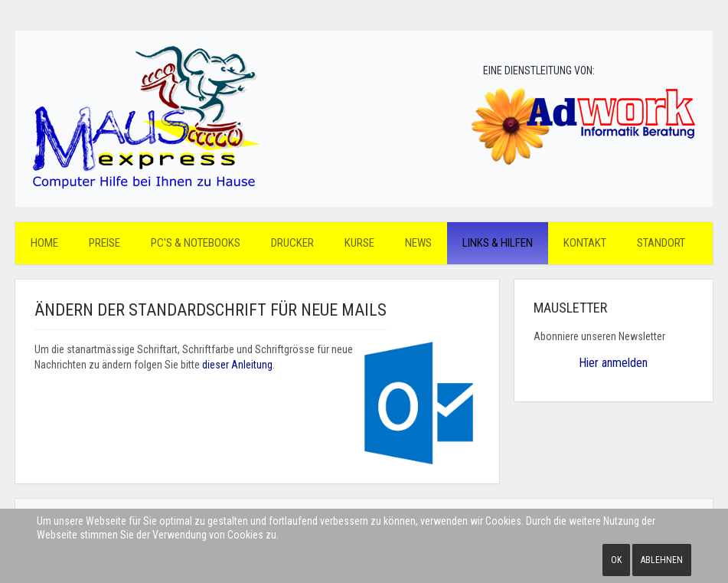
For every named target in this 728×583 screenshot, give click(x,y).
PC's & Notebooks (196, 243)
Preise (104, 243)
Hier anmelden (613, 363)
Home (44, 243)
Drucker (292, 243)
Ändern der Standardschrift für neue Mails (211, 310)
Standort (661, 243)
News (418, 243)
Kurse (359, 243)
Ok (616, 560)
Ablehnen (662, 560)
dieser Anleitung (237, 365)
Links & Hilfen (498, 243)
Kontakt (585, 243)
